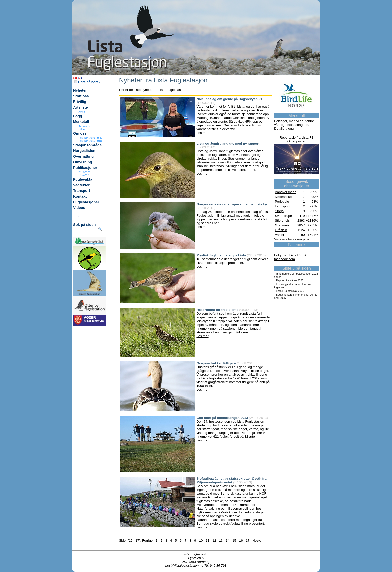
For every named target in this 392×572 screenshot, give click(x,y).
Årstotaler (84, 126)
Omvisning (83, 162)
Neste (257, 541)
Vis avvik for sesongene (292, 239)
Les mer (202, 133)
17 (248, 541)
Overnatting (83, 156)
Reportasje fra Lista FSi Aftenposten (297, 139)
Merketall (81, 122)
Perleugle (282, 201)
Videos (79, 208)
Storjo (279, 211)
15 (234, 541)
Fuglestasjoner (86, 202)
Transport (82, 191)
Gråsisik (281, 230)
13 (221, 541)
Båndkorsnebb (286, 192)
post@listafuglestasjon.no (184, 566)
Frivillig (80, 102)
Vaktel (279, 235)
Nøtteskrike (283, 197)
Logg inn (81, 216)
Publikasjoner (85, 168)
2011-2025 (85, 172)
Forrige (147, 541)
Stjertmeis (282, 220)
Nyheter (80, 90)
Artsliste (81, 107)
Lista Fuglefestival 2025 (290, 291)
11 (208, 541)
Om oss (80, 133)
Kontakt (80, 196)
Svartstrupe (283, 216)
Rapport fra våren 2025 (290, 280)
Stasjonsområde (87, 145)
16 (241, 541)
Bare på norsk (87, 82)
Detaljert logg (284, 128)
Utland (82, 129)
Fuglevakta (83, 179)
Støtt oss (81, 96)
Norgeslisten (84, 151)
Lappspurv (283, 206)
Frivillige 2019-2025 (90, 138)
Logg (78, 116)
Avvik (82, 112)
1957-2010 (85, 175)
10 (201, 541)
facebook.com (285, 259)
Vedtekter (81, 185)
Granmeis (282, 225)
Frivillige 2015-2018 (90, 141)
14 (228, 541)
